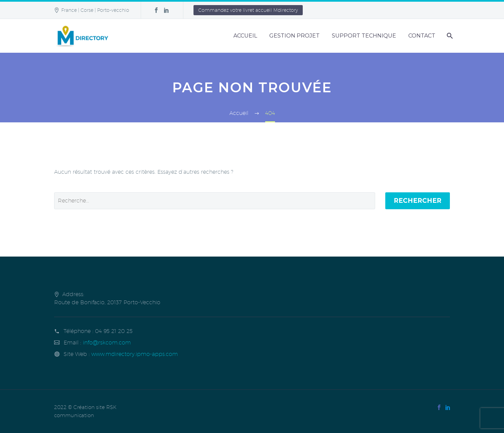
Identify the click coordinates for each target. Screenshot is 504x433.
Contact (422, 36)
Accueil (245, 36)
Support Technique (364, 36)
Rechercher (418, 201)
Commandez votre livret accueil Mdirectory (248, 10)
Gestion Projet (294, 36)
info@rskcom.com (107, 343)
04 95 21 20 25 (114, 331)
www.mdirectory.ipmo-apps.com (135, 354)
